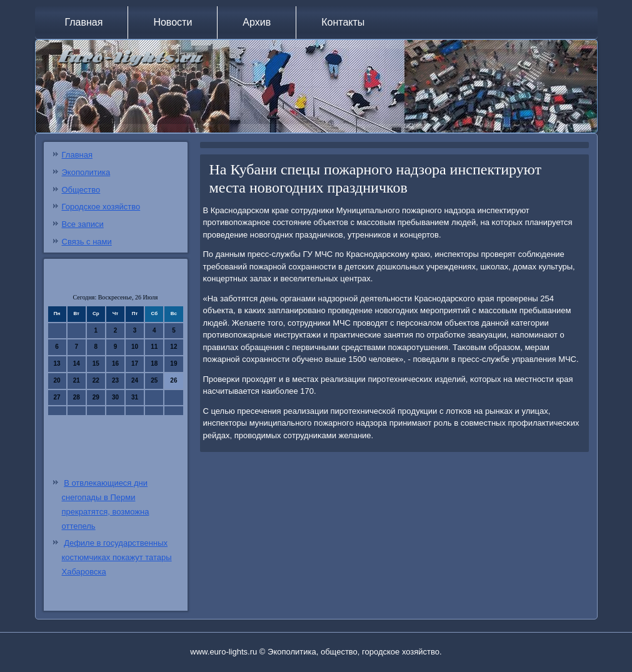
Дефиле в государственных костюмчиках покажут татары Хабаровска (117, 557)
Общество (81, 190)
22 (96, 380)
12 (173, 347)
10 (135, 347)
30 (115, 397)
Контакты (343, 22)
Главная (84, 22)
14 (77, 364)
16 (115, 364)
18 (154, 364)
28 (77, 397)
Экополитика (86, 172)
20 (57, 380)
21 (77, 380)
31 (135, 397)
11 (154, 347)
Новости (173, 22)
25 (154, 380)
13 (57, 364)
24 (135, 380)
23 (115, 380)
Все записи (83, 224)
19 (173, 364)
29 (96, 397)
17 (135, 364)
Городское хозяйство (101, 207)
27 (57, 397)
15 (96, 364)
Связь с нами (87, 242)
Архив (257, 22)
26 (173, 380)
